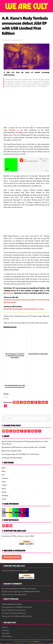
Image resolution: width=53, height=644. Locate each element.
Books (4, 489)
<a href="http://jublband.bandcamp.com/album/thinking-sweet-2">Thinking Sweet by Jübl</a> (22, 221)
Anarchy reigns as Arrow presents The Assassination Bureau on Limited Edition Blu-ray (25, 443)
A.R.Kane (12, 130)
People (4, 492)
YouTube (41, 300)
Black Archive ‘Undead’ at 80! (11, 451)
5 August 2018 (8, 40)
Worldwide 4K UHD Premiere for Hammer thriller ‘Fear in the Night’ (24, 447)
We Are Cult (18, 40)
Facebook (7, 300)
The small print (6, 633)
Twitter (34, 300)
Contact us (5, 627)
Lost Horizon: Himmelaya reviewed (17, 595)
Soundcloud (16, 300)
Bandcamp (9, 293)
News (4, 468)
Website (7, 309)
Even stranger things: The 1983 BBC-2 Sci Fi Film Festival (20, 454)
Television (5, 478)
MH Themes (37, 642)
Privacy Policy (5, 630)
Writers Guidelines (7, 636)
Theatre (4, 485)
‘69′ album (19, 133)
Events (4, 499)
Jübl (5, 128)
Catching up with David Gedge (12, 458)
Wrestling (5, 496)
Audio (4, 482)
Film (3, 475)
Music (4, 471)
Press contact (11, 302)
